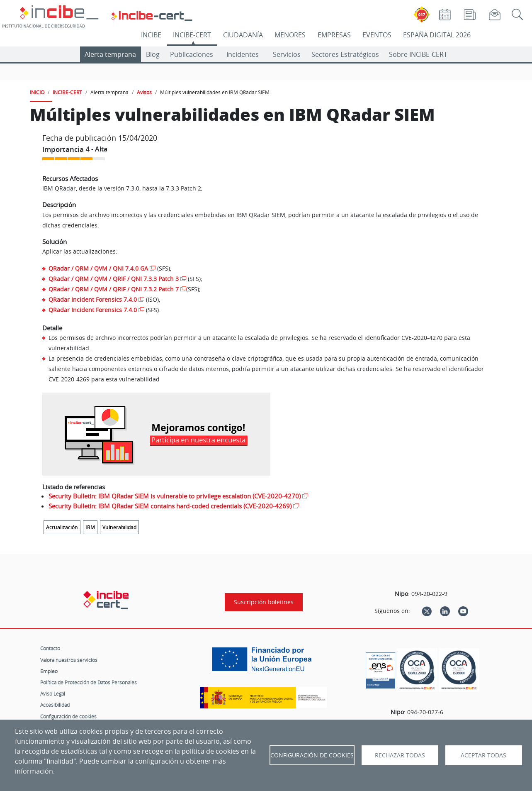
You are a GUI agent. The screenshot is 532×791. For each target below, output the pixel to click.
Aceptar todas (483, 755)
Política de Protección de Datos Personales (89, 682)
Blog (153, 54)
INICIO (37, 92)
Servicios (287, 54)
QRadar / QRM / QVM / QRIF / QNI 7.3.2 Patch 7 (114, 289)
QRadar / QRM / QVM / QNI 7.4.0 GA (98, 268)
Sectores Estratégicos (345, 54)
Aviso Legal (53, 693)
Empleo (49, 671)
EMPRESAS (334, 35)
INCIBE (151, 35)
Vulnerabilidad (119, 527)
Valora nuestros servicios (69, 660)
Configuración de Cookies (312, 755)
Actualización (62, 527)
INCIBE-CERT (192, 35)
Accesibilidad (55, 705)
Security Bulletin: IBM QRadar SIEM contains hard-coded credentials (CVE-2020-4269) (170, 506)
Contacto (50, 648)
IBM (90, 527)
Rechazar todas (400, 755)
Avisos (144, 92)
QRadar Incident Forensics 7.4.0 (93, 299)
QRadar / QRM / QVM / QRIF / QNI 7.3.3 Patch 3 (114, 279)
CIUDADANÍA (243, 35)
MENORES (290, 35)
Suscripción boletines (264, 602)
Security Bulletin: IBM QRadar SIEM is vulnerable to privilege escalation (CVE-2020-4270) (175, 496)
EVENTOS (377, 35)
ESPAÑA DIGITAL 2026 (437, 35)
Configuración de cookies (68, 716)
